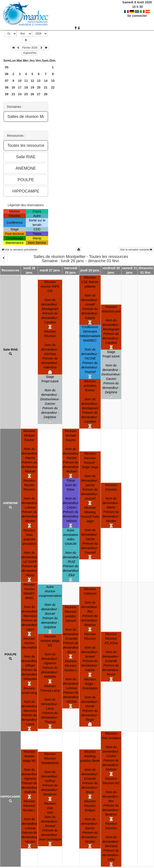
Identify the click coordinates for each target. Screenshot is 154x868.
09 (7, 94)
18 (26, 87)
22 (53, 87)
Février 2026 (30, 48)
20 (39, 87)
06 (7, 74)
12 (32, 81)
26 (32, 94)
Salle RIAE (10, 350)
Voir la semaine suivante (136, 250)
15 (53, 81)
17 (20, 87)
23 (13, 94)
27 (39, 94)
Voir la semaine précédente (19, 250)
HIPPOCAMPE (10, 797)
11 (26, 81)
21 (46, 87)
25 (26, 94)
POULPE (10, 654)
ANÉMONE (10, 503)
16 (13, 87)
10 (20, 81)
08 (7, 87)
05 (7, 67)
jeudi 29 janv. (90, 270)
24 (20, 94)
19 (32, 87)
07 (7, 81)
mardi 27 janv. (50, 270)
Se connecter (137, 16)
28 (46, 94)
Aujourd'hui (30, 53)
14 (46, 81)
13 (39, 81)
